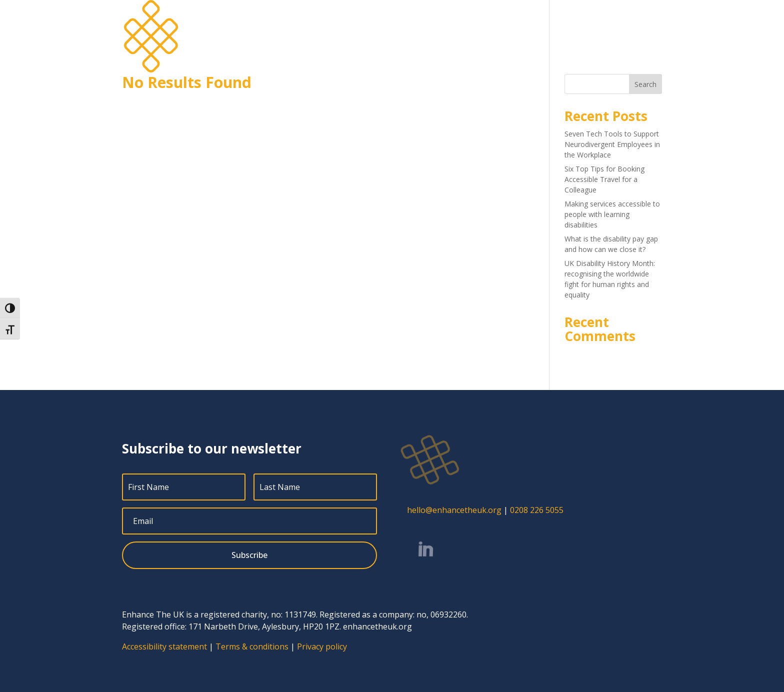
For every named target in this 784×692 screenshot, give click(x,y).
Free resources (595, 23)
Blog (540, 23)
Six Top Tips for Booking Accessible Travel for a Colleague (604, 179)
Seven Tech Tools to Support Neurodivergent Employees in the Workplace (612, 144)
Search (645, 84)
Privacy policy (322, 646)
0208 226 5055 (537, 510)
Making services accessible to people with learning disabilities (612, 214)
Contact (648, 23)
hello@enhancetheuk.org (454, 510)
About (470, 23)
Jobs (511, 23)
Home (386, 23)
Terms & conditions (252, 646)
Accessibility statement (164, 646)
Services (423, 23)
